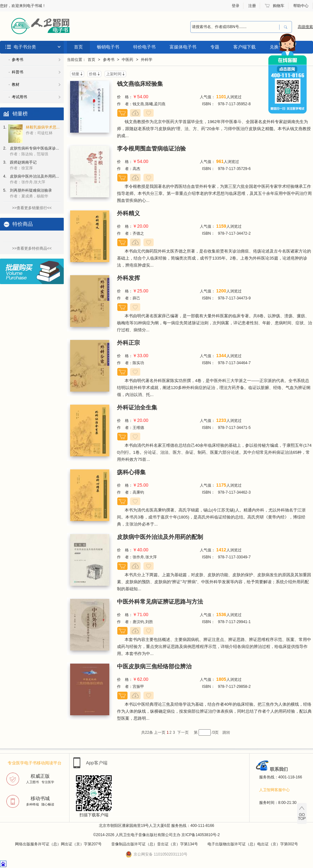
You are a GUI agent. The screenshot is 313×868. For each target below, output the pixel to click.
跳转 (226, 732)
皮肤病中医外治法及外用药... (34, 179)
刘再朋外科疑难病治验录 (31, 193)
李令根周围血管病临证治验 (151, 149)
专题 (215, 47)
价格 (93, 74)
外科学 (147, 60)
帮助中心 (301, 6)
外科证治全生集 (137, 408)
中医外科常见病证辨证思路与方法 (160, 602)
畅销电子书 (108, 47)
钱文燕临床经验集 (140, 84)
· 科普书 (16, 72)
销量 (76, 74)
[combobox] (235, 27)
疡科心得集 (131, 472)
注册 (252, 6)
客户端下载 (244, 47)
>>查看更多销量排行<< (32, 208)
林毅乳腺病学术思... (43, 130)
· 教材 (14, 85)
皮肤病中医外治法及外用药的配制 (160, 537)
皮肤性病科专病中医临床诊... (34, 151)
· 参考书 (16, 60)
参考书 (109, 60)
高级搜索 (305, 27)
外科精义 (128, 213)
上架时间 (114, 74)
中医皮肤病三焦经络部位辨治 (154, 666)
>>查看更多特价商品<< (32, 248)
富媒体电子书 (183, 47)
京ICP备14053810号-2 (200, 835)
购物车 (279, 6)
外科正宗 (128, 343)
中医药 (127, 60)
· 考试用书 (18, 97)
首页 (78, 47)
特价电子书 (144, 47)
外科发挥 (128, 278)
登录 (236, 6)
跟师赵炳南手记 (23, 165)
